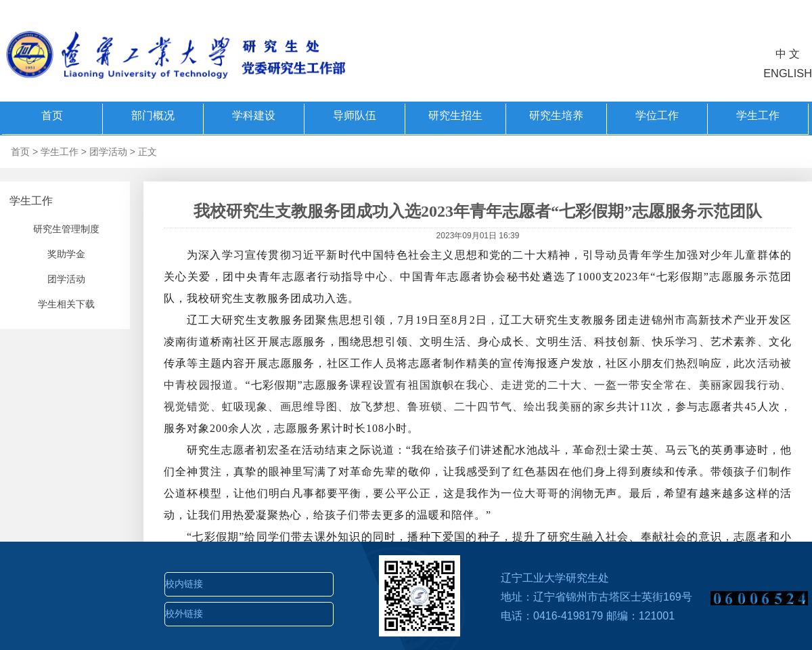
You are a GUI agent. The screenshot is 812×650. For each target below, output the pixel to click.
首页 (52, 115)
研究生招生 (455, 115)
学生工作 (758, 115)
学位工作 (657, 115)
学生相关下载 (66, 304)
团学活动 (108, 152)
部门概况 (153, 115)
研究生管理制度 (66, 229)
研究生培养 (556, 115)
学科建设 (254, 115)
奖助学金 (66, 254)
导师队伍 (355, 115)
